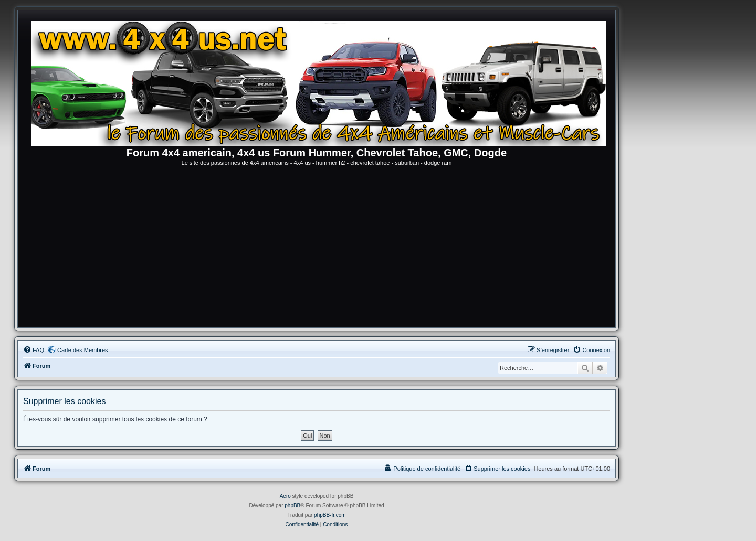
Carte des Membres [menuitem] (83, 350)
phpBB (292, 506)
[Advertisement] (317, 249)
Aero (285, 496)
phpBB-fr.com (330, 515)
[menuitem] (34, 350)
